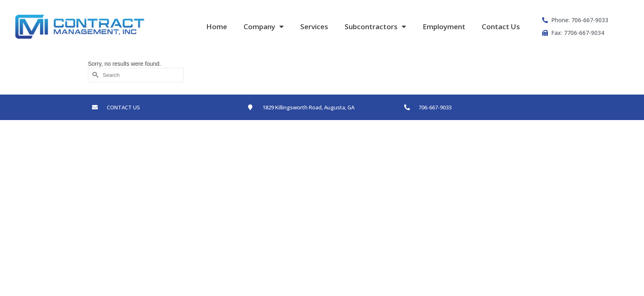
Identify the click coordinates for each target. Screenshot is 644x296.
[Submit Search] (94, 75)
